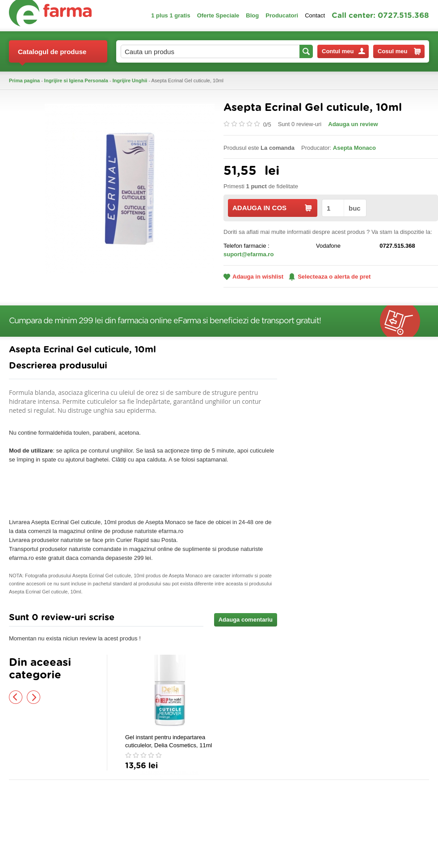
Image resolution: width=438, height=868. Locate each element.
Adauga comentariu (246, 620)
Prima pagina (24, 80)
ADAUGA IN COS (272, 208)
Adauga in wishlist (253, 277)
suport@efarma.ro (248, 254)
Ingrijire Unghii (130, 80)
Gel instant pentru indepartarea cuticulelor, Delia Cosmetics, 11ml (168, 741)
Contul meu (343, 51)
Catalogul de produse (52, 55)
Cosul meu (399, 51)
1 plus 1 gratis (171, 15)
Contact (315, 15)
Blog (252, 15)
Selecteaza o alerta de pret (330, 277)
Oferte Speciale (218, 15)
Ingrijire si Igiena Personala (76, 80)
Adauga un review (353, 124)
